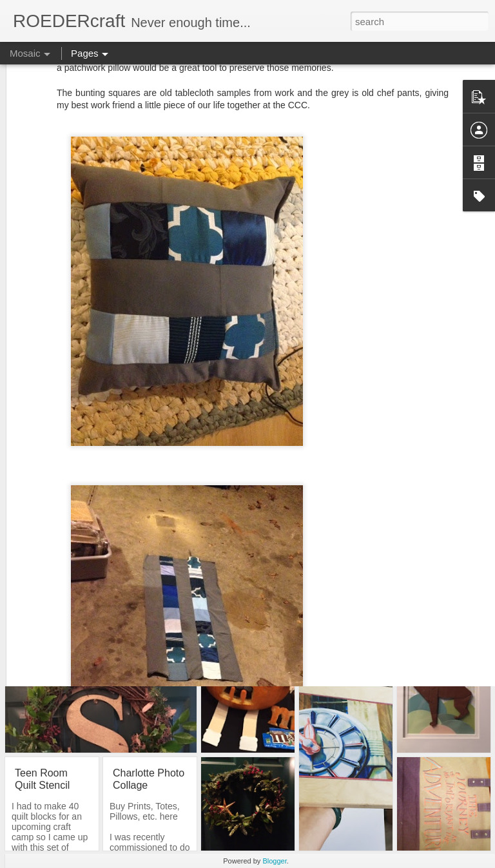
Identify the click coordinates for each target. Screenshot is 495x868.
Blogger (274, 861)
